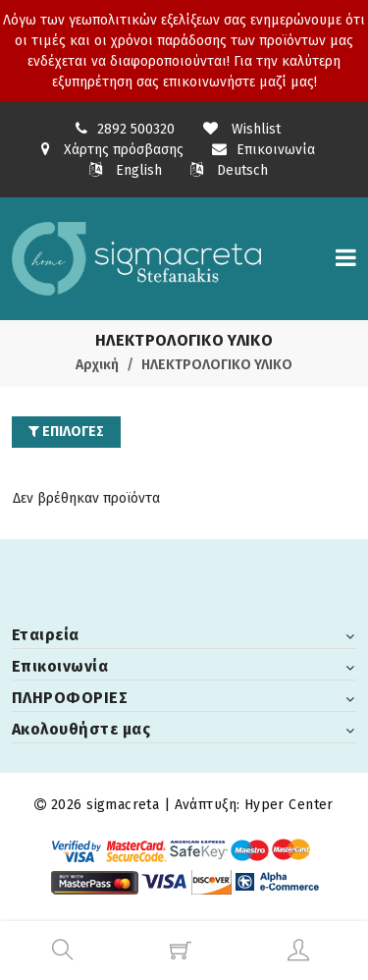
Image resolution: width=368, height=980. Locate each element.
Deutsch (229, 170)
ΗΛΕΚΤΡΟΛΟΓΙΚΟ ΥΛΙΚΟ (217, 365)
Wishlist (242, 129)
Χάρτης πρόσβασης (112, 150)
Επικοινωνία (263, 150)
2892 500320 (136, 129)
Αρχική (97, 365)
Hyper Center (289, 805)
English (126, 170)
